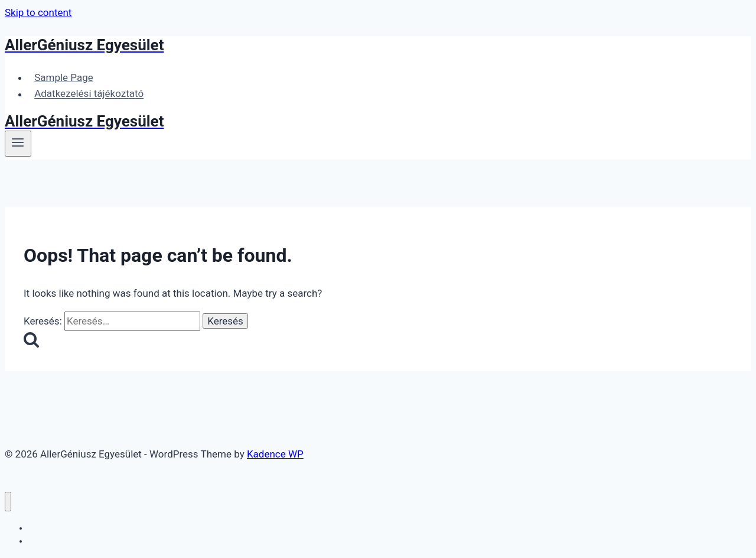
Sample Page (64, 77)
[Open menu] (18, 144)
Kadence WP (275, 454)
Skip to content (38, 12)
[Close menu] (8, 502)
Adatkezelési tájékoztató (89, 94)
